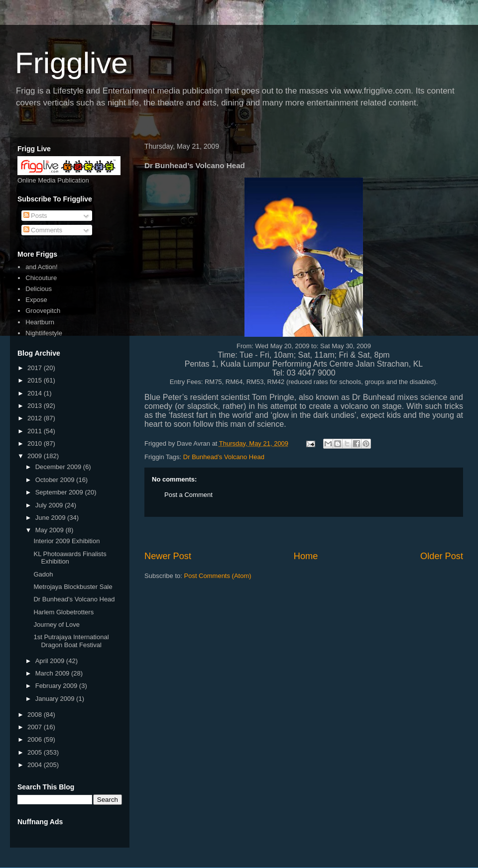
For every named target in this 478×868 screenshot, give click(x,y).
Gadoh (43, 574)
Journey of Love (57, 625)
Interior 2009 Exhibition (66, 541)
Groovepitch (43, 311)
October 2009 (56, 480)
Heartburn (40, 322)
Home (306, 556)
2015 (36, 380)
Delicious (39, 289)
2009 (36, 456)
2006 (36, 739)
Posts (35, 216)
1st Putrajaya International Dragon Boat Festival (71, 641)
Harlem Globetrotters (63, 612)
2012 (36, 418)
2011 (36, 431)
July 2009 (50, 505)
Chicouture (41, 278)
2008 (36, 715)
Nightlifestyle (44, 333)
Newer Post (168, 556)
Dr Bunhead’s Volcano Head (224, 457)
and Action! (41, 267)
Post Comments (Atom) (218, 576)
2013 (36, 406)
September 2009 (60, 492)
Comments (43, 230)
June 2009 (51, 518)
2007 (36, 727)
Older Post (442, 556)
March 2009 (53, 673)
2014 (36, 393)
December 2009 (59, 467)
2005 (36, 752)
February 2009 (57, 686)
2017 (36, 368)
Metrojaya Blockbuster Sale (73, 587)
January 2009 (56, 699)
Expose (36, 300)
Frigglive (71, 63)
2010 (36, 443)
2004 (36, 765)
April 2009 (51, 661)
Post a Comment (188, 495)
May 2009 (51, 530)
